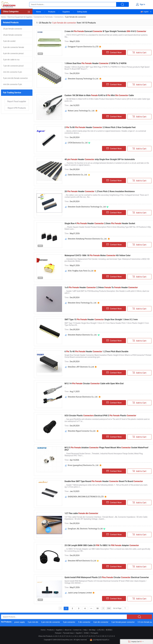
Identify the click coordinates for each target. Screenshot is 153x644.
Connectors (59, 17)
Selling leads (82, 12)
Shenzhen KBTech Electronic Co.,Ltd (82, 561)
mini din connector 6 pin (13, 72)
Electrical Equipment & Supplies (20, 17)
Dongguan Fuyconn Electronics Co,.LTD (83, 47)
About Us (68, 630)
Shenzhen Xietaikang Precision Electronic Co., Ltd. (87, 239)
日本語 (86, 633)
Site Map (92, 630)
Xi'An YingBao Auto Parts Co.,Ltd (81, 271)
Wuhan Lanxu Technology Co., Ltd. (81, 111)
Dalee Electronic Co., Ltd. (78, 175)
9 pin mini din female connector (15, 78)
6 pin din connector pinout (13, 53)
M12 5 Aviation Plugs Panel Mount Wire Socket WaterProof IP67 (106, 449)
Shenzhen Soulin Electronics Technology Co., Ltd (87, 207)
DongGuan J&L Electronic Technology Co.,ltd (85, 529)
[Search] (125, 608)
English (144, 12)
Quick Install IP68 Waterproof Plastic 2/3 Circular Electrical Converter (107, 577)
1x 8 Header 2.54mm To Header (101, 287)
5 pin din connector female (14, 47)
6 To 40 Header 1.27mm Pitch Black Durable (96, 351)
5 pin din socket (9, 41)
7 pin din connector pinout (13, 66)
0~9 (113, 636)
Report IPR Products (17, 108)
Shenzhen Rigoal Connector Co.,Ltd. (82, 431)
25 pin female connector (13, 29)
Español (79, 633)
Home (39, 12)
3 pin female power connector (125, 622)
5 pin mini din (35, 622)
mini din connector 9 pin (13, 84)
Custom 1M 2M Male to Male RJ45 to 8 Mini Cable (99, 95)
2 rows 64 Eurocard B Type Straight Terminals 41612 (105, 31)
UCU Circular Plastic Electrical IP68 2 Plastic (100, 416)
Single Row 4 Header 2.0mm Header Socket (100, 223)
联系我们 (109, 630)
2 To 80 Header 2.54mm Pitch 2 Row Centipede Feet (100, 127)
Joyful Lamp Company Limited (80, 593)
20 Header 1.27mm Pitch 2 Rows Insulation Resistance (100, 191)
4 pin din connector (103, 622)
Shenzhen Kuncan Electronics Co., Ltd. (83, 397)
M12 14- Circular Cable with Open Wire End (94, 384)
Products (52, 12)
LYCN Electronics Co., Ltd (78, 143)
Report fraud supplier (17, 101)
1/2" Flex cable (81, 513)
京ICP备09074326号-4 (100, 640)
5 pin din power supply (18, 622)
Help (85, 630)
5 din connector (87, 622)
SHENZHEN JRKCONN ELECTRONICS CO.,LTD (86, 497)
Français (58, 633)
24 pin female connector (13, 35)
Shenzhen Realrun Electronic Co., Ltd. (82, 335)
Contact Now (114, 52)
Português (94, 633)
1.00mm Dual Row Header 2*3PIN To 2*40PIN (95, 63)
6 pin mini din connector (53, 622)
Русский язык (68, 633)
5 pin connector (72, 622)
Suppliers (66, 12)
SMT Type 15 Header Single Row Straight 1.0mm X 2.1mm (101, 319)
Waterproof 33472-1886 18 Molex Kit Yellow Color (98, 255)
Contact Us (77, 630)
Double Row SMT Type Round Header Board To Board (104, 481)
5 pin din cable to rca (11, 60)
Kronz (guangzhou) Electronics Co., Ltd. (83, 465)
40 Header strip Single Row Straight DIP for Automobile (100, 159)
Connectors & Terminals (43, 17)
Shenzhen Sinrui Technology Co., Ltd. (82, 303)
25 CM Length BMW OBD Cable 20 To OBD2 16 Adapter (102, 545)
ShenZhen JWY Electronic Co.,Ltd (81, 367)
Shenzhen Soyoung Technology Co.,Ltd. (83, 79)
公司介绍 (100, 630)
